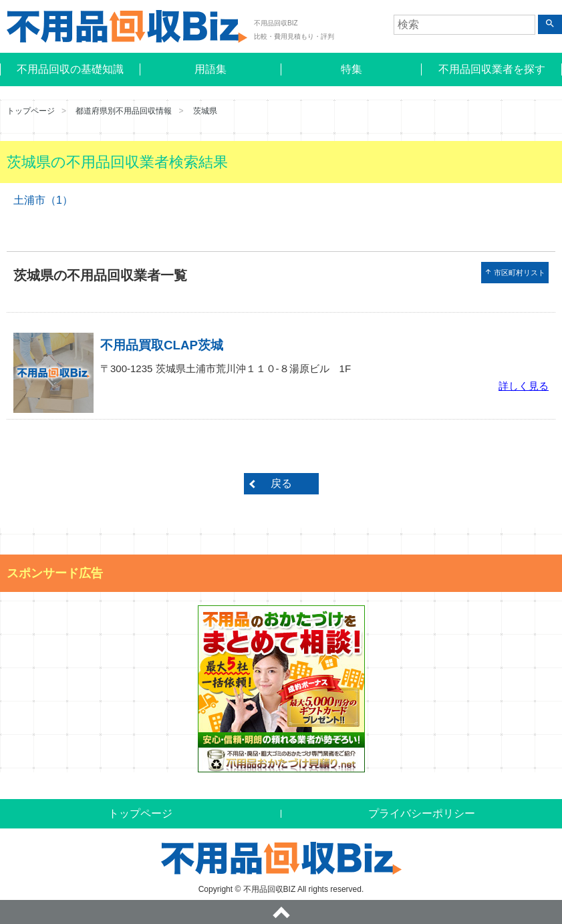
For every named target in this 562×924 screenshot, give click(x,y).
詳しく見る (524, 386)
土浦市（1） (43, 200)
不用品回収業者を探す (492, 69)
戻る (281, 483)
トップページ (31, 111)
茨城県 (205, 111)
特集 (352, 69)
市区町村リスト (515, 272)
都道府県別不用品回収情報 (124, 111)
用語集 (210, 69)
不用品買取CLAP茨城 (162, 345)
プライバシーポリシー (422, 813)
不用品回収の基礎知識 (70, 69)
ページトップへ (281, 912)
